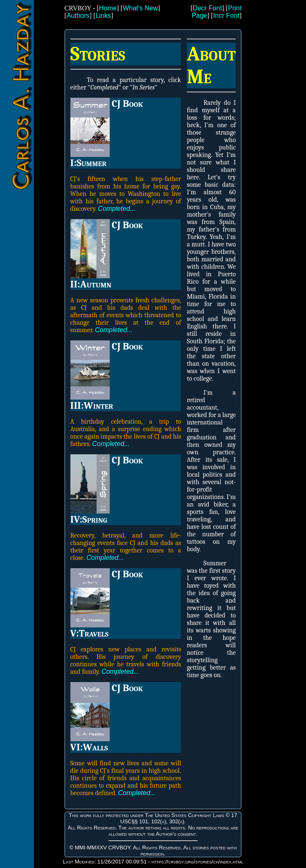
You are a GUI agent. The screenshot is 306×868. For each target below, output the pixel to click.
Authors (78, 16)
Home (108, 8)
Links (103, 16)
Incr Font (226, 16)
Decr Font (207, 8)
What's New (140, 8)
